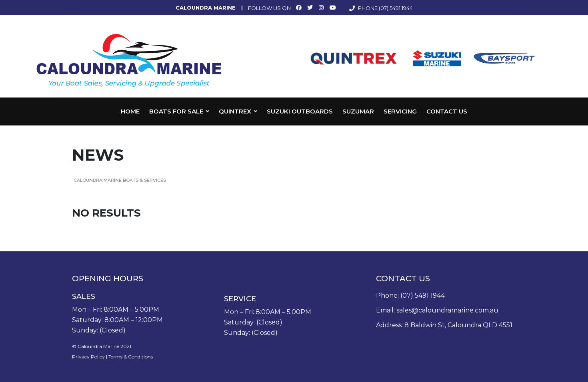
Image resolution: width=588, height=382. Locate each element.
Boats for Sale (176, 111)
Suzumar (358, 111)
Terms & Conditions (131, 357)
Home (130, 111)
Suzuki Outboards (300, 111)
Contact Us (447, 111)
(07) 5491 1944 (396, 8)
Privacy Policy (88, 357)
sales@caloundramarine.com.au (447, 310)
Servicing (400, 111)
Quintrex (235, 111)
